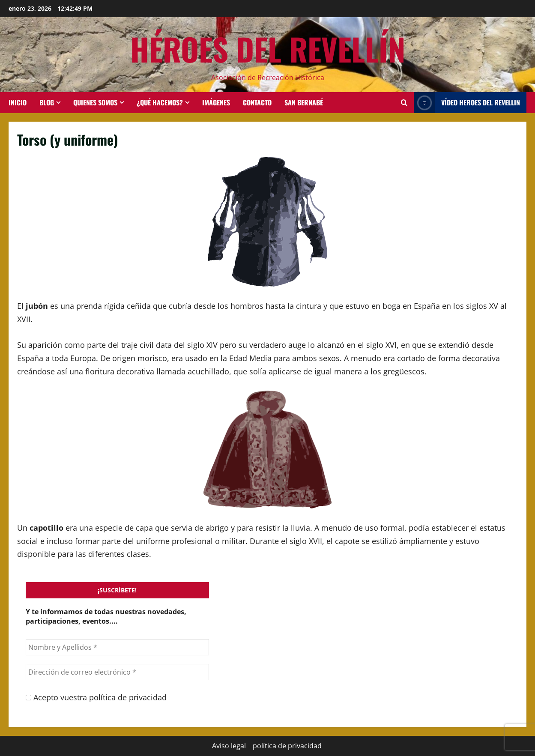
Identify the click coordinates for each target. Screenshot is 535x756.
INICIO (18, 102)
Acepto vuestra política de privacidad (96, 697)
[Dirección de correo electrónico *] (117, 672)
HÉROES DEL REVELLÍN (268, 49)
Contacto (257, 102)
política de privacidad (287, 746)
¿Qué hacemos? (160, 102)
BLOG (47, 102)
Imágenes (216, 102)
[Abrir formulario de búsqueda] (404, 103)
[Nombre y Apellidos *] (117, 647)
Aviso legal (229, 746)
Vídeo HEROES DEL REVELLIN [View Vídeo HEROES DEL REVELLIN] (467, 103)
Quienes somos (95, 102)
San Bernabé (304, 102)
